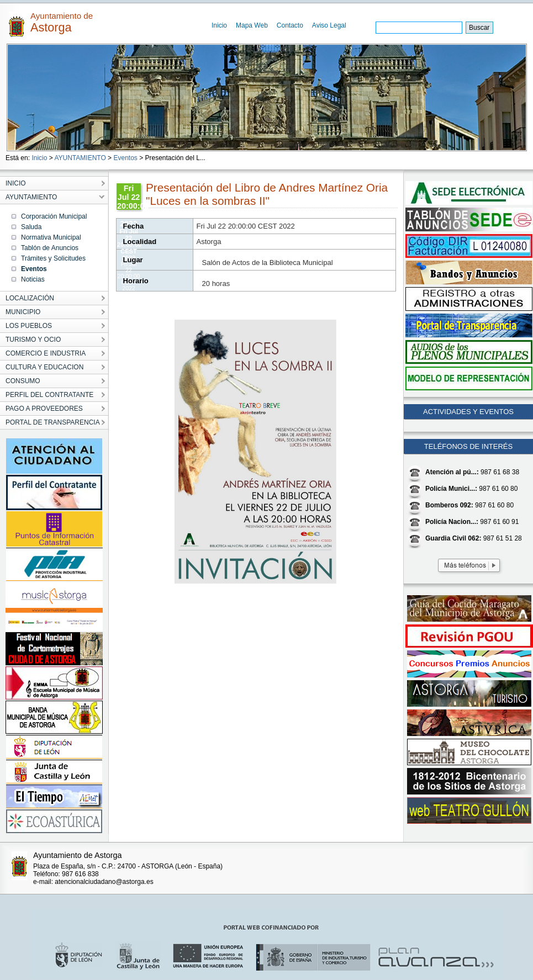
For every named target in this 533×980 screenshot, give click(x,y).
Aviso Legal (329, 25)
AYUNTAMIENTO (80, 158)
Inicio (219, 25)
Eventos (125, 158)
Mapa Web (252, 25)
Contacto (290, 25)
